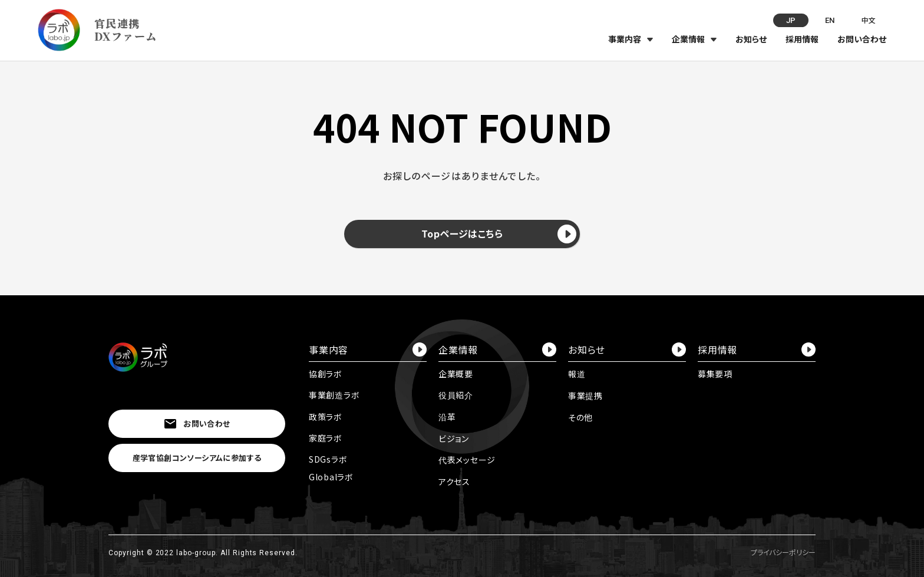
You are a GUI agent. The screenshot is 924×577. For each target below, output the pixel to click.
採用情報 (802, 39)
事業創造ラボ (334, 395)
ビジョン (454, 438)
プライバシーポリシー (783, 552)
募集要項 (715, 374)
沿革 (447, 417)
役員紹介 (456, 395)
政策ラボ (326, 417)
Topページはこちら (499, 234)
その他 (580, 417)
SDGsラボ (328, 459)
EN (830, 20)
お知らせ (751, 39)
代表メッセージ (467, 460)
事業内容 (625, 39)
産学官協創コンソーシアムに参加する (197, 458)
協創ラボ (326, 374)
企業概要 (456, 374)
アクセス (454, 482)
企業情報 (688, 39)
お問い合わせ (862, 39)
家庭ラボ (326, 438)
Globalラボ (331, 477)
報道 (577, 374)
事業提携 (585, 395)
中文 (869, 20)
